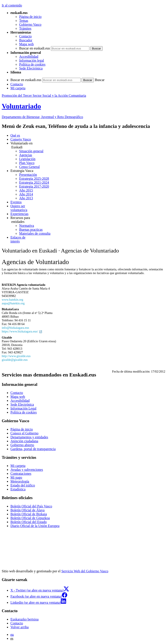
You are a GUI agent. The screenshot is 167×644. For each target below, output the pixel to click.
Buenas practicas (31, 230)
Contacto (25, 36)
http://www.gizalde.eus (16, 356)
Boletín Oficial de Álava (28, 510)
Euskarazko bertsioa (24, 619)
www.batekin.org (13, 300)
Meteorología (20, 481)
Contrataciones (21, 474)
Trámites (25, 28)
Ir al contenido (12, 5)
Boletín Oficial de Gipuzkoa (30, 518)
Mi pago (16, 477)
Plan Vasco (27, 163)
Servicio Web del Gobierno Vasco (85, 571)
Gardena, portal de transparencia (33, 449)
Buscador (26, 40)
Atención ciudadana (24, 441)
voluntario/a (88, 208)
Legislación (27, 159)
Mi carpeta (18, 88)
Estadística (18, 489)
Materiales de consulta (35, 233)
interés (88, 239)
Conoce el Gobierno (24, 433)
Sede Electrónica (31, 68)
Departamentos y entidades (29, 437)
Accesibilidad (29, 57)
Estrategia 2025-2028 (34, 179)
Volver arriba (20, 627)
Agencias (26, 155)
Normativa (27, 226)
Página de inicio (30, 17)
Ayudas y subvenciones (27, 470)
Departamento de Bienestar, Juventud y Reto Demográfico (42, 117)
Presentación (28, 175)
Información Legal (23, 408)
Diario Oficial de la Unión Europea (35, 526)
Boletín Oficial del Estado (29, 522)
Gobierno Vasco (30, 25)
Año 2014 (26, 194)
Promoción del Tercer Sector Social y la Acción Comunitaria (44, 96)
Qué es (15, 135)
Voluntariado (21, 106)
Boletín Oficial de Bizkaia (29, 514)
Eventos (16, 202)
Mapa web (26, 44)
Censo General (29, 167)
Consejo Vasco (21, 139)
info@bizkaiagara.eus (15, 328)
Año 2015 (26, 190)
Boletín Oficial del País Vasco (31, 506)
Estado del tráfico (23, 485)
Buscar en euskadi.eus (35, 48)
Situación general (31, 151)
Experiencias (19, 214)
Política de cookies (32, 64)
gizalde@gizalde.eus (15, 360)
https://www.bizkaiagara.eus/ (22, 331)
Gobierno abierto (22, 445)
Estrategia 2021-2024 (34, 182)
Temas (24, 21)
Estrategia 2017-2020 (34, 186)
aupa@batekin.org (13, 303)
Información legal (32, 60)
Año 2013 (26, 198)
